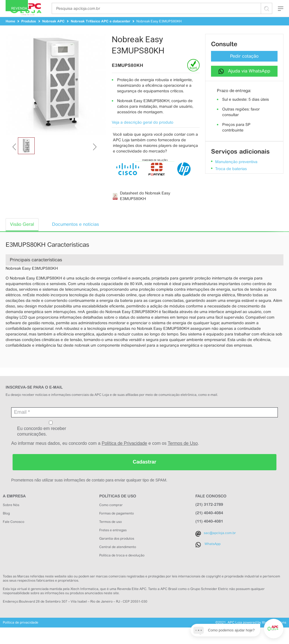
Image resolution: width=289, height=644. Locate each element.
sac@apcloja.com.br (220, 543)
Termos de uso (111, 532)
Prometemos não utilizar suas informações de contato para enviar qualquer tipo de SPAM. (89, 490)
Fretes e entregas (113, 540)
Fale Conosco (14, 532)
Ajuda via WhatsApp (244, 81)
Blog (6, 524)
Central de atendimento (118, 557)
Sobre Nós (11, 515)
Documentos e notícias (75, 235)
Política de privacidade (21, 633)
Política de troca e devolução (122, 566)
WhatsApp (213, 554)
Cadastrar (144, 472)
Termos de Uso (183, 454)
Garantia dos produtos (117, 549)
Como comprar (111, 515)
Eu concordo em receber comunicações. (51, 439)
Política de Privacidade (125, 454)
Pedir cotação (244, 66)
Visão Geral (22, 235)
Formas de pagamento (117, 524)
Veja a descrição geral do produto (143, 133)
